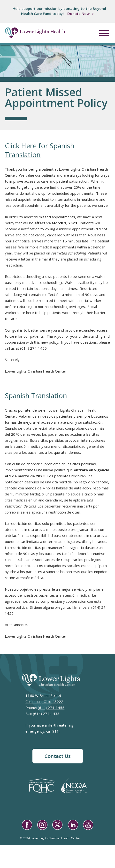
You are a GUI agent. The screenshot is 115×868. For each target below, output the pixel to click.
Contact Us (58, 756)
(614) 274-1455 (51, 708)
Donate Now (78, 13)
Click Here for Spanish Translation (40, 150)
